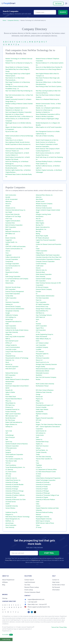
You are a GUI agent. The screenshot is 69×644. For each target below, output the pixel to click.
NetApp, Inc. (9, 377)
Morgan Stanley (40, 367)
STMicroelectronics (11, 448)
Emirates (38, 292)
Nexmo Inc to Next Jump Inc (44, 110)
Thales (38, 455)
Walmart (38, 515)
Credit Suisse (40, 266)
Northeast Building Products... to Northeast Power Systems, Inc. (48, 163)
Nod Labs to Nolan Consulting (45, 136)
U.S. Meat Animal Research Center (46, 472)
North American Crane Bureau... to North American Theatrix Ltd (17, 150)
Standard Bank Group (42, 442)
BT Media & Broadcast (42, 238)
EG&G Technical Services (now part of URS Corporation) (48, 284)
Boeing (38, 234)
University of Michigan (42, 491)
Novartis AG (9, 390)
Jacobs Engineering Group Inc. (45, 334)
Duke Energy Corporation (13, 277)
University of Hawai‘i (42, 489)
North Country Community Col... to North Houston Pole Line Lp (48, 154)
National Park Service (12, 373)
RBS (37, 416)
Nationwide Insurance (42, 373)
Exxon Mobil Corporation (13, 294)
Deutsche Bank (40, 272)
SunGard (8, 450)
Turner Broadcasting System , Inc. (15, 467)
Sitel (7, 440)
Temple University (41, 452)
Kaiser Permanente (41, 337)
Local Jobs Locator (11, 349)
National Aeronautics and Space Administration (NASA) (45, 370)
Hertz (37, 319)
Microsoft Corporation (12, 367)
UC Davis (38, 474)
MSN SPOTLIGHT (11, 369)
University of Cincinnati (43, 482)
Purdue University (11, 412)
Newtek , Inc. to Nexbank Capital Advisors (48, 108)
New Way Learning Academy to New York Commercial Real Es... (48, 92)
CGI (37, 247)
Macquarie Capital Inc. (42, 354)
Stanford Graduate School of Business (17, 444)
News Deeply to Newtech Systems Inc (17, 108)
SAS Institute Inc (41, 433)
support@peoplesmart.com (34, 599)
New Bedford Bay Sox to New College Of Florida (17, 70)
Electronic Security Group (13, 287)
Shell (37, 437)
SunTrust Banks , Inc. (42, 450)
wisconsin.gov (10, 523)
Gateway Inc (9, 304)
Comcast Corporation (12, 259)
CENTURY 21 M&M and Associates (16, 247)
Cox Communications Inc (13, 266)
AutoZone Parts (10, 223)
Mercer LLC (39, 360)
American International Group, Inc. (16, 210)
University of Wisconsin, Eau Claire (16, 500)
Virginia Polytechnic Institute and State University (47, 509)
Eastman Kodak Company (43, 279)
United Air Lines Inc (11, 478)
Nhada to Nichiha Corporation (45, 117)
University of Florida (42, 487)
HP (37, 322)
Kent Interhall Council (12, 341)
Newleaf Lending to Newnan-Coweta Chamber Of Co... (19, 105)
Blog (4, 585)
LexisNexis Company (42, 347)
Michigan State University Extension (46, 364)
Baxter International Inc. (43, 227)
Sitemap (5, 598)
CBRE (7, 244)
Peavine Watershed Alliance (14, 399)
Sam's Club (9, 431)
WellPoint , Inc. (10, 521)
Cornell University (41, 264)
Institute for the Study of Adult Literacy (17, 330)
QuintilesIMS (40, 412)
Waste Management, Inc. (13, 519)
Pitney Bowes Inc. (11, 403)
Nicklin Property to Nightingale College (47, 119)
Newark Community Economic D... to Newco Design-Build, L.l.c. (18, 100)
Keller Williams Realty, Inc (43, 339)
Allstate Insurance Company (44, 204)
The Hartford (9, 457)
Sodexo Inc (39, 440)
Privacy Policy (9, 560)
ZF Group (39, 527)
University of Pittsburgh (43, 493)
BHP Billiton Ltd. (10, 234)
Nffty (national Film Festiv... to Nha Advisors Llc (19, 117)
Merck (7, 362)
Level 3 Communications (13, 347)
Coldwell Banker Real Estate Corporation (48, 255)
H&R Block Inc (40, 313)
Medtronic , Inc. (10, 360)
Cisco (7, 253)
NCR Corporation (10, 375)
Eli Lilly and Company (42, 287)
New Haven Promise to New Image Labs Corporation (48, 79)
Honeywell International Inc (14, 322)
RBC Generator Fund (12, 416)
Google (8, 313)
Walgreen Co (9, 515)
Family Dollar (9, 296)
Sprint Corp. (9, 442)
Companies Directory (13, 21)
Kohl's (38, 341)
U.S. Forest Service (11, 472)
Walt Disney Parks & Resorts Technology (17, 517)
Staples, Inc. (39, 444)
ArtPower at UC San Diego (13, 217)
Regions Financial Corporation (45, 418)
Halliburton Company (12, 315)
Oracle (7, 395)
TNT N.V (8, 463)
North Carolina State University (45, 384)
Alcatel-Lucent (40, 202)
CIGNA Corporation (41, 251)
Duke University (41, 277)
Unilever (38, 476)
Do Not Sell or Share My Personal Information (59, 587)
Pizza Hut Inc (40, 403)
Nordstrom (9, 384)
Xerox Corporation (11, 525)
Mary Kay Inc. (40, 356)
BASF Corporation (11, 227)
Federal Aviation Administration (45, 296)
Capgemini (9, 240)
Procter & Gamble (41, 407)
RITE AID (38, 420)
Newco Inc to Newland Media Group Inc (48, 99)
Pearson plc (39, 397)
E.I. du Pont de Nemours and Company (17, 279)
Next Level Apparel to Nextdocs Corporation (19, 112)
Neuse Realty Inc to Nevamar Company (17, 67)
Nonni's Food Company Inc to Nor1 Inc (47, 140)
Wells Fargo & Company (43, 521)
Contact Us (56, 580)
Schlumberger (10, 435)
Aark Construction (11, 195)
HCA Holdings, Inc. (11, 317)
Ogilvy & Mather (10, 392)
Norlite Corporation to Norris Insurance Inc (18, 144)
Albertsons (9, 202)
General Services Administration (15, 309)
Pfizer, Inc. (8, 401)
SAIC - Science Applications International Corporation (48, 428)
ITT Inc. (38, 332)
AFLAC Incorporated (11, 199)
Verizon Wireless (10, 508)
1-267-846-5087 (31, 602)
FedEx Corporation (11, 298)
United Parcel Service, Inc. (13, 480)
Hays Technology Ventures (44, 315)
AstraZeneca (40, 217)
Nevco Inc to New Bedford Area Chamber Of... (49, 67)
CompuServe (9, 262)
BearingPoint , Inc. (41, 229)
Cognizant (8, 255)
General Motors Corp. (42, 307)
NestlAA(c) (39, 375)
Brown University (10, 238)
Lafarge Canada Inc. (11, 345)
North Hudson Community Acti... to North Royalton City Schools (18, 158)
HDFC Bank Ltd (40, 317)
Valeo (38, 504)
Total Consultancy (11, 465)
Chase (38, 249)
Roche (38, 422)
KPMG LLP (9, 343)
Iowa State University (12, 332)
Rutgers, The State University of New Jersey (49, 425)
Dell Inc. (8, 270)
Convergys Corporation (12, 264)
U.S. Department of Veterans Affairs (46, 470)
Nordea (38, 379)
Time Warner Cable (11, 461)
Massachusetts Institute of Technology (17, 358)
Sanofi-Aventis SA (41, 431)
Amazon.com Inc (10, 208)
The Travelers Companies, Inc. (14, 459)
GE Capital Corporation (43, 304)
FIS (6, 300)
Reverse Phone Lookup (32, 587)
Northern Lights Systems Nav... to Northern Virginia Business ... (18, 171)
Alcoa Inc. (8, 204)
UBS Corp (8, 474)
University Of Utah (11, 497)
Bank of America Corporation (14, 225)
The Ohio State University (43, 457)
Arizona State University (13, 214)
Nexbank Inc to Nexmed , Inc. (14, 110)
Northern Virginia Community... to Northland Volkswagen (49, 171)
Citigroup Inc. (40, 253)
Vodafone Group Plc (11, 512)
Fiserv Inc (39, 300)
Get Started (58, 4)
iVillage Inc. (9, 334)
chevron (8, 251)
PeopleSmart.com (36, 560)
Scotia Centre (40, 435)
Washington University (42, 517)
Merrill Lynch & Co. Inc (42, 362)
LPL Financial (40, 352)
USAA (38, 502)
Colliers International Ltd (13, 257)
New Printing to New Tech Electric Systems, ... (49, 87)
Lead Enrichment (30, 582)
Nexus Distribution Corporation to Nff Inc (48, 114)
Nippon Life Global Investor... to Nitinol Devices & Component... (19, 128)
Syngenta (8, 452)
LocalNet (39, 349)
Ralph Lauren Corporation (13, 414)
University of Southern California (15, 495)
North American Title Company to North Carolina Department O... (48, 150)
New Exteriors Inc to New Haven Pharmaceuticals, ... (15, 79)
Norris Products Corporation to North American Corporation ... (47, 145)
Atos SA (38, 219)
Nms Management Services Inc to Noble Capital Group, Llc (48, 133)
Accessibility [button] (8, 635)
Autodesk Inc (40, 221)
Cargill (38, 242)
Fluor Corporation (41, 302)
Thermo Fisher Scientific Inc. (44, 459)
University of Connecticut (43, 485)
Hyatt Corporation (11, 326)
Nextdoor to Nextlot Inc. (43, 112)
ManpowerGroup (10, 356)
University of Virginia (42, 497)
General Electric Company (13, 307)
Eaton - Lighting (10, 281)
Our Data (27, 585)
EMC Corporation (10, 289)
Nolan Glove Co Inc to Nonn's (14, 140)
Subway (38, 448)
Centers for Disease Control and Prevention (49, 244)
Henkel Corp (9, 319)
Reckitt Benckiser (11, 418)
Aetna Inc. (39, 197)
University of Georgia (12, 489)
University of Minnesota (12, 493)
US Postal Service (11, 502)
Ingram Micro (40, 328)
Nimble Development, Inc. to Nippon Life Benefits (48, 124)
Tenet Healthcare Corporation (14, 455)
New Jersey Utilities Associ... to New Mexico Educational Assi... (48, 83)
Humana (38, 324)
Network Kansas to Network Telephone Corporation (47, 60)
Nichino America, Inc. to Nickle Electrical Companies (17, 120)
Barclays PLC (40, 225)
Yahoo (38, 525)
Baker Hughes (40, 223)
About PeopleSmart (8, 580)
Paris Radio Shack (11, 397)
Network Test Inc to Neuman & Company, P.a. (19, 63)
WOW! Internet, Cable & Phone (45, 523)
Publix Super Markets (42, 410)
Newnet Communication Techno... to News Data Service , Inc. (48, 105)
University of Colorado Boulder (14, 485)
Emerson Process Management (15, 292)
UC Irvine (8, 476)
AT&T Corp (9, 219)
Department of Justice (12, 272)
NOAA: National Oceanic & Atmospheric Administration (17, 381)
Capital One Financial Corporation (46, 240)
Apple (38, 212)
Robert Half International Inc (14, 422)
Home (4, 21)
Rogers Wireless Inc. (11, 425)
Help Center (56, 582)
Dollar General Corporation (44, 274)
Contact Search (29, 580)
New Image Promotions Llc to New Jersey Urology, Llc (18, 83)
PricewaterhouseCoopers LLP (44, 405)
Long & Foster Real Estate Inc (14, 352)
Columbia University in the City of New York (49, 257)
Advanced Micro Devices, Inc (44, 195)
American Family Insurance (44, 208)
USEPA (8, 504)
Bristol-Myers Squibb (42, 236)
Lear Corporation (41, 345)
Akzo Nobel (39, 199)
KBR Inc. (8, 339)
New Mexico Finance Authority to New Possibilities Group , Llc (17, 88)
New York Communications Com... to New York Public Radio (19, 96)
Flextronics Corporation (12, 302)
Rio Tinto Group (10, 420)
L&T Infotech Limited (42, 343)
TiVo (37, 461)
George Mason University (43, 309)
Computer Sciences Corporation (45, 262)
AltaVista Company (41, 206)
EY (37, 294)
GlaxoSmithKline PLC (42, 311)
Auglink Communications (13, 221)
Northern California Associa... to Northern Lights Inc (48, 167)
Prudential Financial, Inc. (13, 410)
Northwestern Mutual (42, 386)
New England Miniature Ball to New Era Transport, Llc (47, 75)
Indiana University (11, 328)
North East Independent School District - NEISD (17, 387)
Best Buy (38, 232)
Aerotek (8, 197)
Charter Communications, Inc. (14, 249)
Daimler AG (9, 268)
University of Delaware (12, 487)
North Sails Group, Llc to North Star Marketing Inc (49, 158)
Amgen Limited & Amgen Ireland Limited (48, 210)
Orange (38, 395)
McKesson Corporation (43, 358)
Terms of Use (58, 558)
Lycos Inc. (8, 354)
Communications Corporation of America (48, 259)
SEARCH (63, 12)
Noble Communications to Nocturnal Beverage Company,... (19, 137)
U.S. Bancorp (9, 470)
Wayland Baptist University (44, 519)
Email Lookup (29, 590)
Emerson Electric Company (44, 289)
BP (6, 236)
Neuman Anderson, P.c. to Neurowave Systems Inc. (50, 64)
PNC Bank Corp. (10, 405)
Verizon (38, 506)
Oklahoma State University (44, 392)
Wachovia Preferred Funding (44, 512)
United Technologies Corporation (46, 480)
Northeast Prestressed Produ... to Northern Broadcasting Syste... (18, 167)
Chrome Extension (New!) (32, 592)
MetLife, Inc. (9, 364)
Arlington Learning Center (43, 214)
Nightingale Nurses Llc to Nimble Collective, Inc (18, 124)
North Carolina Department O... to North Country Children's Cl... (17, 154)
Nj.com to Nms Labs (11, 132)
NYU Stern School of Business (45, 390)
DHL (7, 274)
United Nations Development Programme (48, 478)
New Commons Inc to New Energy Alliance (48, 69)
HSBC (7, 324)
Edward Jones (9, 283)
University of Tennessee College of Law (47, 495)
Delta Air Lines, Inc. (41, 270)
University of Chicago (12, 482)
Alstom (8, 206)
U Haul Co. (39, 467)
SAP (7, 433)
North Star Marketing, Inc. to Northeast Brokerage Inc (17, 163)
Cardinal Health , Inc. (11, 242)
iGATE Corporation (41, 326)
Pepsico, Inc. (39, 399)
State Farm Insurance (42, 446)
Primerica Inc (9, 407)
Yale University (10, 527)
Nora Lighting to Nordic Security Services (18, 142)
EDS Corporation (41, 281)
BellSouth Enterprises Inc (13, 232)
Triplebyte (39, 465)
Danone (38, 268)
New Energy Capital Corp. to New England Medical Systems (18, 75)
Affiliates (5, 582)
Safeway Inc (9, 427)
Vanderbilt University (12, 506)
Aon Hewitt (9, 212)
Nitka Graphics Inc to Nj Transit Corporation (49, 127)
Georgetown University (12, 311)
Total (37, 463)
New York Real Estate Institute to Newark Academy (48, 96)
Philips (38, 401)
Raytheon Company (42, 414)
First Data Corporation (42, 298)
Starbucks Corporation (12, 446)
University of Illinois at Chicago (14, 491)
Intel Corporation (41, 330)
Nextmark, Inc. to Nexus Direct (14, 114)
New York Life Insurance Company (46, 377)
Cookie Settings (6, 639)
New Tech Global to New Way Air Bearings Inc (19, 91)
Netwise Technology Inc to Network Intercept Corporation (19, 60)
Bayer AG (8, 229)
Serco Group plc (10, 437)
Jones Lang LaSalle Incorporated (15, 337)
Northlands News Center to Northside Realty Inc (19, 176)
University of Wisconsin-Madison (45, 500)
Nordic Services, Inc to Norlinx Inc (46, 142)
